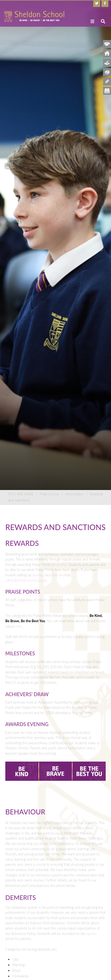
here (55, 575)
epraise (61, 565)
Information (74, 494)
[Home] (34, 17)
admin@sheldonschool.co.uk (26, 580)
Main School (50, 494)
